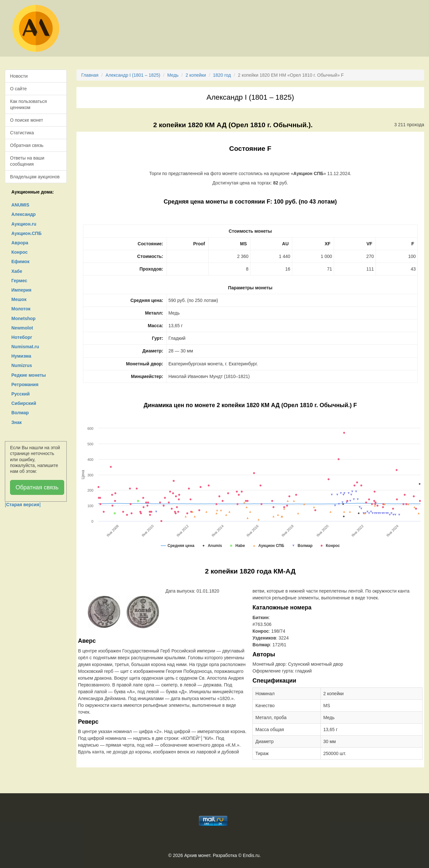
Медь (173, 75)
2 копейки (196, 75)
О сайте (18, 89)
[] (23, 505)
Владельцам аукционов (35, 177)
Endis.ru (251, 855)
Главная (90, 75)
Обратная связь (27, 145)
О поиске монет (27, 120)
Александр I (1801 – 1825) (133, 75)
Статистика (22, 133)
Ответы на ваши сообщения (27, 161)
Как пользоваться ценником (29, 104)
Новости (19, 76)
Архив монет (197, 855)
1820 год (222, 75)
